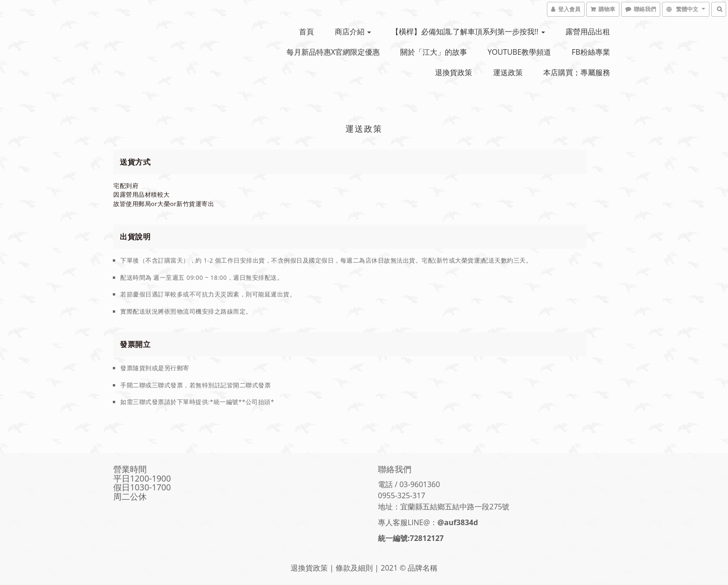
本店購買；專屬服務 (577, 72)
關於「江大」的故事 (434, 52)
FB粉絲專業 (591, 52)
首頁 (306, 32)
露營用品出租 (588, 32)
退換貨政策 (454, 72)
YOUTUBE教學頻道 (519, 52)
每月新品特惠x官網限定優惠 (333, 52)
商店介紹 (353, 32)
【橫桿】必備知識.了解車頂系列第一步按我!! (468, 32)
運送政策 (508, 72)
